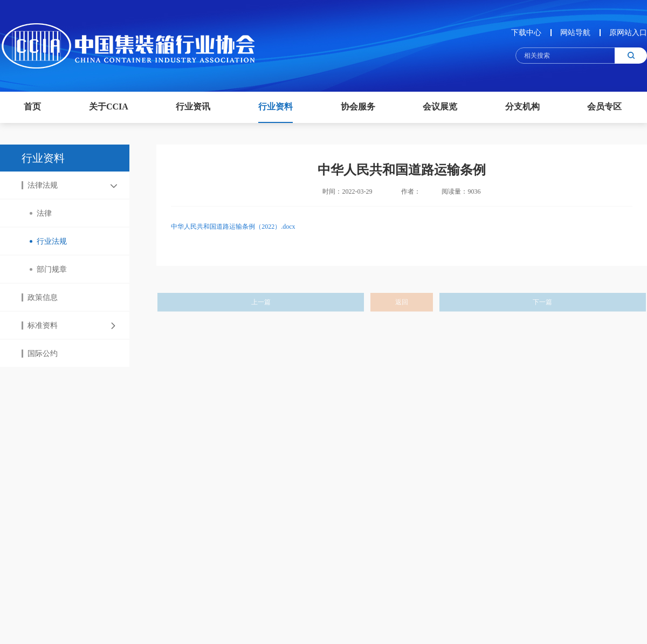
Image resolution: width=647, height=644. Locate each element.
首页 (32, 107)
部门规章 (48, 269)
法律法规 (40, 185)
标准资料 (40, 326)
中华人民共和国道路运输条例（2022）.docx (233, 235)
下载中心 (526, 33)
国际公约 (40, 354)
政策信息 (40, 297)
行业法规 (48, 241)
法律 (41, 213)
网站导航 (575, 33)
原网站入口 (628, 33)
